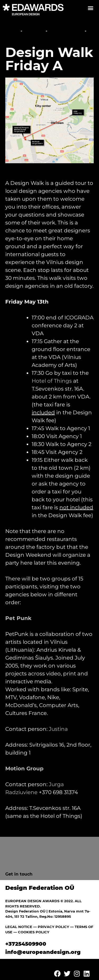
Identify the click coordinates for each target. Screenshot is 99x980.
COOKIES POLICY (34, 932)
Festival (34, 31)
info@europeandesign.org (43, 952)
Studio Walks (66, 31)
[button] (90, 8)
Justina (58, 729)
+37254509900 (26, 944)
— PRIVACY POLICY (51, 927)
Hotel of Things (52, 381)
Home (12, 31)
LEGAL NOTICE (19, 927)
